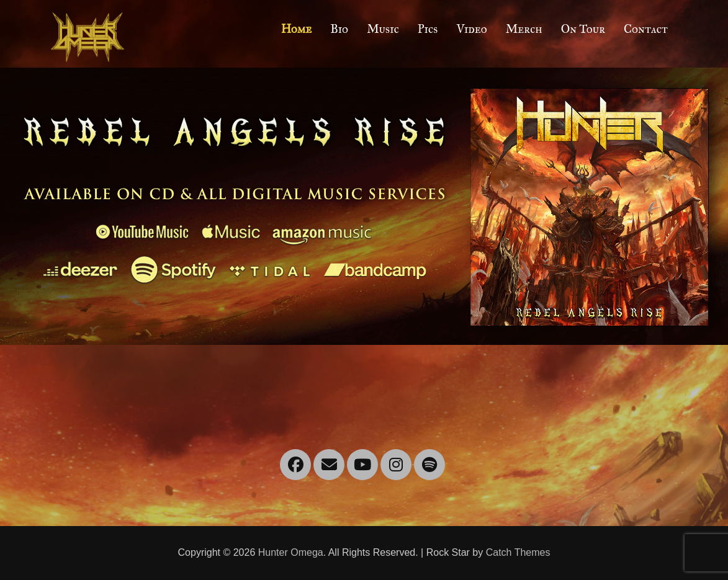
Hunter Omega (291, 552)
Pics (428, 29)
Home (297, 29)
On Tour (583, 29)
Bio (339, 29)
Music (383, 29)
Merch (524, 29)
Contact (646, 29)
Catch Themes (518, 552)
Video (471, 29)
